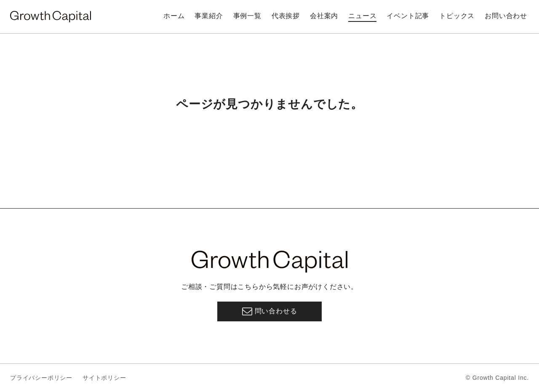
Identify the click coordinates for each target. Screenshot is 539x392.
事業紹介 (209, 16)
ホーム (174, 16)
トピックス (457, 16)
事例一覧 (247, 16)
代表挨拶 (286, 16)
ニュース (362, 16)
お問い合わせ (506, 16)
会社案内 (324, 16)
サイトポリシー (104, 378)
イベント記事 (408, 16)
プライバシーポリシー (41, 378)
